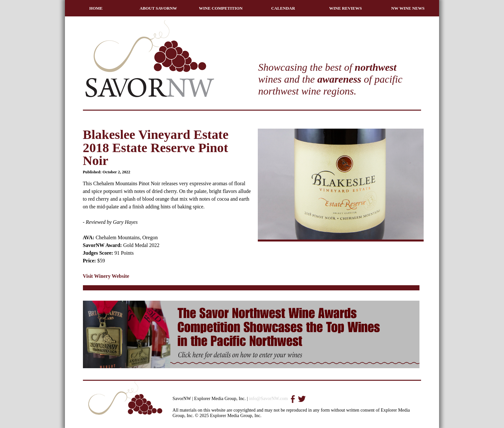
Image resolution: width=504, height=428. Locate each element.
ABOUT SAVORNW (158, 8)
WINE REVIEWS (346, 8)
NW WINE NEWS (408, 8)
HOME (96, 8)
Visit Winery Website (106, 276)
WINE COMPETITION (221, 8)
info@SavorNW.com (268, 398)
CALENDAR (283, 8)
